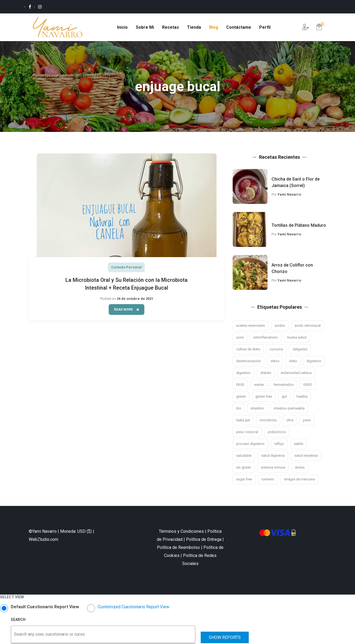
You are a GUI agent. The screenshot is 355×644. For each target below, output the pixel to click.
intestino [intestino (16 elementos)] (257, 409)
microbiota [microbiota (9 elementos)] (268, 421)
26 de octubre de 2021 (135, 299)
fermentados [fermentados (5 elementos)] (283, 385)
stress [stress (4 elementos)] (300, 468)
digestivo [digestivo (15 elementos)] (243, 374)
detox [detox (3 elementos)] (275, 362)
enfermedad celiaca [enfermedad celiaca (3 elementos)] (296, 374)
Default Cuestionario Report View (45, 608)
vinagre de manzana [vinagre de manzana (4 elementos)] (299, 480)
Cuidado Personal (126, 268)
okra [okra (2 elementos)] (290, 421)
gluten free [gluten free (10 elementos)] (264, 397)
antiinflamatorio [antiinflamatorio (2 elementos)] (266, 338)
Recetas (172, 28)
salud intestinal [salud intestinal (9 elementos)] (306, 456)
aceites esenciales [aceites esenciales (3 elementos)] (250, 326)
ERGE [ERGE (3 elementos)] (240, 385)
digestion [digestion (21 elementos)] (314, 362)
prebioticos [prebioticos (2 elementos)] (277, 433)
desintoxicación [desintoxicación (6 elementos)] (248, 362)
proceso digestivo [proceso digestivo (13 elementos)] (250, 445)
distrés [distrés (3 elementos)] (266, 374)
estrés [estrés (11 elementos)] (259, 385)
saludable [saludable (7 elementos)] (244, 456)
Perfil (266, 28)
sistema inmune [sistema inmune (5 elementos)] (273, 468)
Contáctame (240, 28)
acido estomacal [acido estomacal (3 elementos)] (308, 326)
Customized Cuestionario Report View (133, 608)
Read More (127, 310)
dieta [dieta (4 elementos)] (293, 362)
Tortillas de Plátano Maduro (299, 226)
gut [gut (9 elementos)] (284, 397)
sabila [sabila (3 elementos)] (299, 445)
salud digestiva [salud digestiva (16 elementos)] (273, 456)
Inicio (123, 28)
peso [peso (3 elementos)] (307, 421)
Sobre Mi (146, 28)
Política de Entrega (204, 540)
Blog (215, 28)
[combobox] (14, 635)
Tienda (195, 28)
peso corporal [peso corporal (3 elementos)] (247, 433)
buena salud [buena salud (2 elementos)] (297, 338)
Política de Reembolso (178, 548)
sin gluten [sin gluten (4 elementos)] (244, 468)
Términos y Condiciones (181, 532)
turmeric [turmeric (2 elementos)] (268, 480)
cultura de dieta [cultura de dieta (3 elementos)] (248, 350)
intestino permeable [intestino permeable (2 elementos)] (289, 409)
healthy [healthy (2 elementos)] (302, 397)
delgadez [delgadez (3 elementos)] (300, 350)
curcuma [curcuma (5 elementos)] (276, 350)
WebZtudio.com (43, 540)
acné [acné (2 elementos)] (240, 338)
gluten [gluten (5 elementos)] (241, 397)
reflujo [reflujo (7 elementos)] (279, 445)
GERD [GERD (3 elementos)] (308, 385)
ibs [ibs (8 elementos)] (239, 409)
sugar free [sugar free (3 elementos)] (244, 480)
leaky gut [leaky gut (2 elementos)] (243, 421)
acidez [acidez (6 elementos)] (280, 326)
